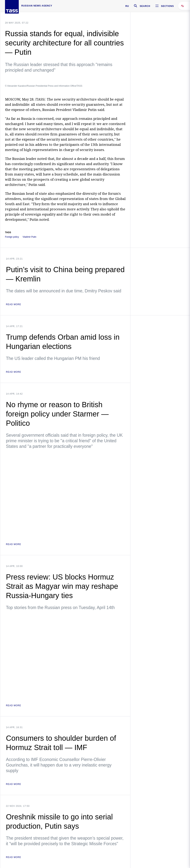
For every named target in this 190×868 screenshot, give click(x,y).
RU (127, 6)
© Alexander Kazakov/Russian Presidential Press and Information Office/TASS (44, 86)
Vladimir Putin (30, 237)
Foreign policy (12, 237)
